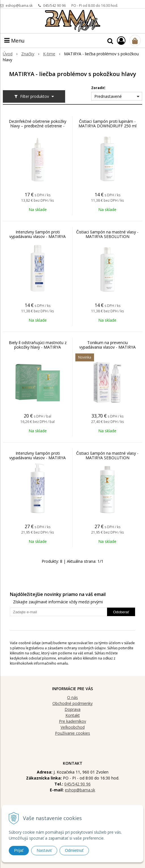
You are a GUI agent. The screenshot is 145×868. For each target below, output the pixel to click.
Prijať (19, 850)
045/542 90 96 (54, 6)
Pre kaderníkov (72, 721)
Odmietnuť (74, 850)
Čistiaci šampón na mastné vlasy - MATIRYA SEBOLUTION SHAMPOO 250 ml (107, 237)
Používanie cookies (72, 733)
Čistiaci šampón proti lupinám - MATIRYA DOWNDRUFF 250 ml (107, 124)
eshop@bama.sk (19, 6)
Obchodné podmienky (72, 703)
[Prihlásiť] (121, 40)
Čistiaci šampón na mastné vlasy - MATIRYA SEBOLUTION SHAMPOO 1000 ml (107, 458)
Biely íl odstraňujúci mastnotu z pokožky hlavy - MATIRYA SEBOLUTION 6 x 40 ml (38, 347)
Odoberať (121, 612)
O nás (72, 697)
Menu (14, 41)
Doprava (72, 709)
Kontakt (73, 715)
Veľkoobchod (73, 727)
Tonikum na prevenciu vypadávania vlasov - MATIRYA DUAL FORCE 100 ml (107, 347)
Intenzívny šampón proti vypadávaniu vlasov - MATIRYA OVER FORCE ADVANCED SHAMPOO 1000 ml (38, 460)
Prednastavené (108, 96)
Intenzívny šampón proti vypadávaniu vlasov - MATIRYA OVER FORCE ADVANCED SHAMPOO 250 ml (38, 239)
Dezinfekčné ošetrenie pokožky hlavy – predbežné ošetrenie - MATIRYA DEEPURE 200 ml (38, 126)
